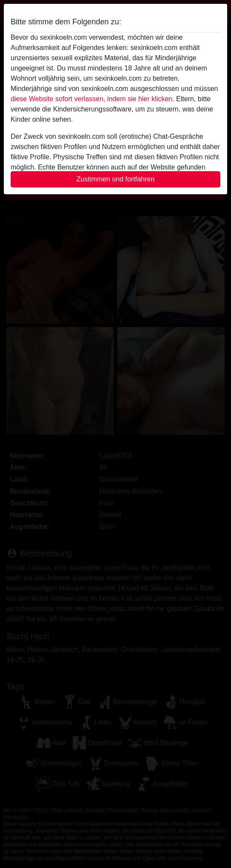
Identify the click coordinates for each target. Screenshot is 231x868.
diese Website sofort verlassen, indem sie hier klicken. (92, 99)
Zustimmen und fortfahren (115, 179)
